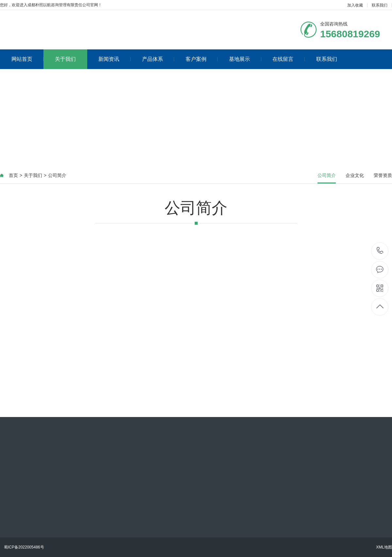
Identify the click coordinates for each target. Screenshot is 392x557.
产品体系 (158, 59)
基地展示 (245, 59)
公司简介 (57, 175)
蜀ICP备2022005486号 (24, 547)
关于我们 (65, 59)
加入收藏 (355, 5)
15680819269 (380, 251)
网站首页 (28, 59)
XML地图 (384, 547)
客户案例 (202, 59)
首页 (13, 175)
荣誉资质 (383, 175)
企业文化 (355, 175)
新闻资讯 (114, 59)
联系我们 (380, 5)
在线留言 (289, 59)
